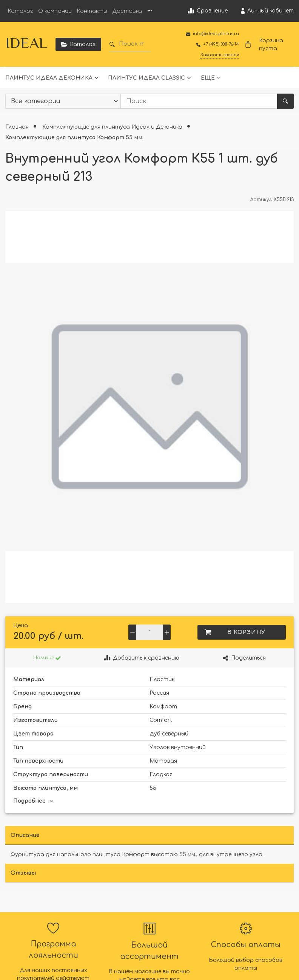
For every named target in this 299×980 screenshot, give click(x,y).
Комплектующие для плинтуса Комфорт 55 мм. (74, 138)
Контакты (92, 11)
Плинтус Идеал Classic (146, 78)
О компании (55, 11)
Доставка (127, 11)
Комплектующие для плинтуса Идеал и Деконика (113, 127)
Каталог (20, 11)
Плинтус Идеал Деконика (49, 78)
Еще (208, 78)
